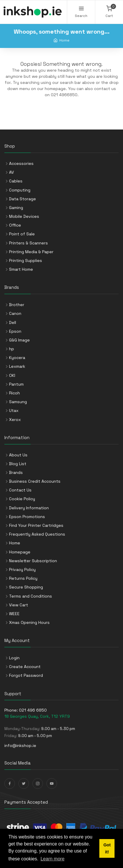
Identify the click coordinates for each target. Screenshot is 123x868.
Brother (17, 305)
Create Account (25, 667)
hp (12, 349)
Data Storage (22, 199)
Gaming (16, 208)
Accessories (21, 163)
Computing (20, 190)
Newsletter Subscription (33, 561)
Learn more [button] (53, 859)
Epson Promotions (27, 517)
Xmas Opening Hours (29, 622)
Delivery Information (29, 508)
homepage (55, 89)
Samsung (18, 402)
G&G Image (19, 340)
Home (64, 40)
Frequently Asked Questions (37, 534)
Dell (13, 322)
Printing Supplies (26, 260)
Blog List (18, 464)
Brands (16, 472)
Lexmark (17, 366)
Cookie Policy (22, 499)
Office (15, 225)
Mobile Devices (24, 216)
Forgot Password (26, 675)
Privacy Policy (22, 570)
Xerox (15, 420)
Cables (16, 181)
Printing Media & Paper (31, 252)
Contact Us (20, 490)
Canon (15, 313)
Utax (14, 410)
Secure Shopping (26, 587)
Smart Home (21, 269)
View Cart (19, 605)
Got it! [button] (107, 848)
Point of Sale (22, 234)
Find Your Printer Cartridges (36, 525)
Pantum (16, 384)
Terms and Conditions (31, 596)
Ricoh (14, 393)
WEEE (14, 614)
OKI (12, 375)
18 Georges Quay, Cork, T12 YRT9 (37, 716)
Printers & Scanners (28, 243)
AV (12, 172)
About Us (18, 455)
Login (14, 658)
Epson (15, 331)
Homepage (20, 552)
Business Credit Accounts (35, 481)
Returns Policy (23, 578)
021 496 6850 (33, 710)
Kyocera (17, 358)
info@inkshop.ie (20, 746)
